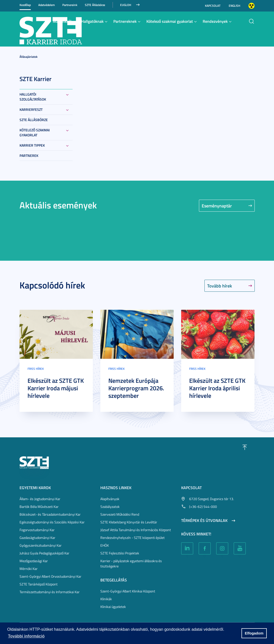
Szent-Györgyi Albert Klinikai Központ (128, 591)
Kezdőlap (25, 5)
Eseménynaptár (217, 206)
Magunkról (62, 21)
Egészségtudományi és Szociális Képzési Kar (52, 522)
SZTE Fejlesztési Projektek (120, 553)
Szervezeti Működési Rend (120, 514)
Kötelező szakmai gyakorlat (170, 21)
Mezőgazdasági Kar (34, 561)
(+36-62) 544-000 (203, 507)
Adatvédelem (47, 5)
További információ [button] (26, 636)
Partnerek (29, 155)
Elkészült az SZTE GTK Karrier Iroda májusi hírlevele (56, 388)
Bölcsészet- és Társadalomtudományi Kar (50, 514)
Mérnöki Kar (29, 569)
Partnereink (70, 5)
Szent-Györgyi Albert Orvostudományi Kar (50, 576)
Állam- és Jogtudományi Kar (40, 499)
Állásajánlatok (29, 57)
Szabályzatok (110, 507)
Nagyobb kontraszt (251, 6)
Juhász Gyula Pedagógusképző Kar (44, 553)
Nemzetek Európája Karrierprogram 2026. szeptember (136, 388)
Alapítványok (110, 499)
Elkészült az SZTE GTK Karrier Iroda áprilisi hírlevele (217, 388)
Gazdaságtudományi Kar (37, 538)
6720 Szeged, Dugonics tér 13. (212, 499)
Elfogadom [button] (254, 633)
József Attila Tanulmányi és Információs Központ (136, 530)
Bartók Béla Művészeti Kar (39, 507)
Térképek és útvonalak (204, 520)
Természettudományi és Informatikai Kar (50, 592)
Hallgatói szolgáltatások (33, 97)
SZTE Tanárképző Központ (39, 584)
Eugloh (126, 5)
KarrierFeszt (31, 109)
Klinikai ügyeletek (113, 607)
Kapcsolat (213, 6)
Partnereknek (125, 21)
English (234, 6)
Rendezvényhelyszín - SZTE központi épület (132, 538)
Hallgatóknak (92, 21)
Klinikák (106, 599)
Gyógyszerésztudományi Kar (41, 545)
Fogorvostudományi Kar (37, 530)
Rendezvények (215, 21)
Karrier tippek (32, 145)
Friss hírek (36, 369)
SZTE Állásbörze (95, 5)
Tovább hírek (220, 286)
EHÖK (105, 545)
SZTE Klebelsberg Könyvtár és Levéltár (129, 522)
